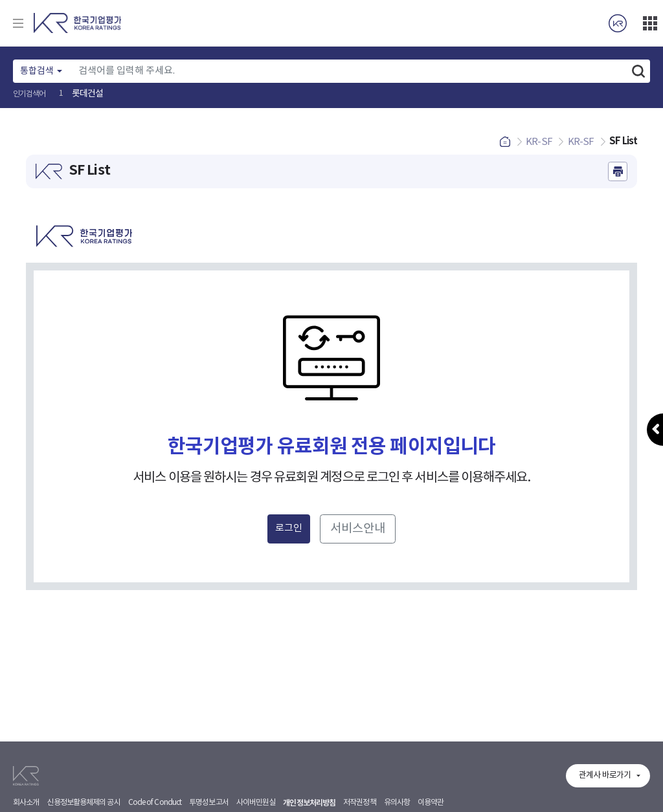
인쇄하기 (618, 171)
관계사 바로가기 (605, 775)
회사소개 (26, 803)
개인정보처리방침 (309, 803)
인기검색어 (29, 94)
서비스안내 (358, 529)
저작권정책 (360, 803)
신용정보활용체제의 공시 (83, 803)
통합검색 (37, 71)
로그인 (289, 528)
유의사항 (397, 803)
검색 (638, 71)
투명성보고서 (209, 803)
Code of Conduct (155, 803)
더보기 (650, 23)
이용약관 (431, 803)
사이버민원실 (256, 803)
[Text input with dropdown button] (349, 71)
